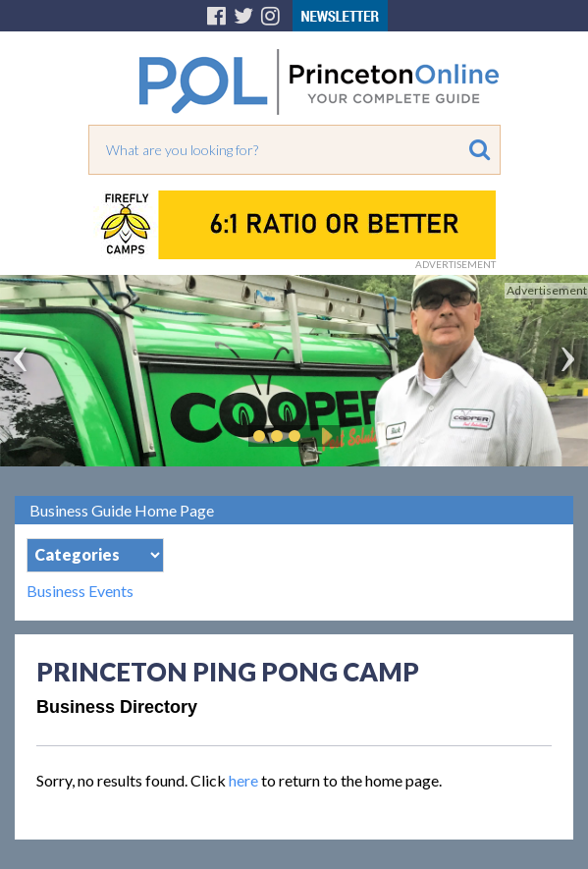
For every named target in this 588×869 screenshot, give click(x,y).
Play (324, 436)
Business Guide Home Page (122, 510)
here (243, 780)
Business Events (80, 591)
